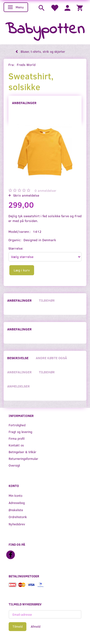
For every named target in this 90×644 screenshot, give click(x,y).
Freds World (26, 65)
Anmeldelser (18, 386)
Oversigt (14, 465)
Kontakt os (16, 445)
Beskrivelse (18, 358)
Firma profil (17, 438)
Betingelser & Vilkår (22, 452)
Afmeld (36, 626)
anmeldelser (45, 190)
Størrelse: (16, 248)
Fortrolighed (17, 425)
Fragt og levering (20, 432)
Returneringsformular (23, 459)
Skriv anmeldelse (26, 195)
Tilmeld (18, 626)
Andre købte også (51, 358)
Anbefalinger (24, 103)
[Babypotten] (45, 30)
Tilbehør (47, 300)
